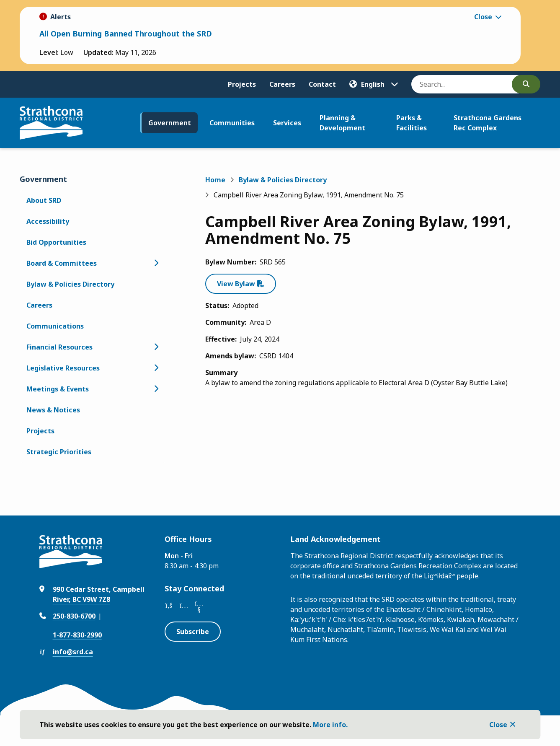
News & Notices (53, 410)
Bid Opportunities (56, 242)
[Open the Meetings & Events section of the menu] (156, 389)
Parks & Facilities (412, 123)
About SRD (44, 200)
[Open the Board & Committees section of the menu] (156, 263)
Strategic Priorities (59, 452)
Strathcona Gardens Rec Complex (488, 123)
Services (287, 123)
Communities (232, 123)
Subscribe (193, 632)
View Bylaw (236, 284)
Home (215, 180)
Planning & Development (342, 123)
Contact (322, 84)
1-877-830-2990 (77, 635)
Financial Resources (59, 347)
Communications (55, 326)
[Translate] (374, 84)
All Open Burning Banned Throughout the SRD (126, 34)
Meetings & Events (58, 389)
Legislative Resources (63, 368)
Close (498, 725)
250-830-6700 (74, 616)
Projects (242, 84)
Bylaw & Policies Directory (70, 284)
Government (170, 123)
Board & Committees (62, 263)
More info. (330, 725)
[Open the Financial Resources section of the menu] (156, 347)
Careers (282, 84)
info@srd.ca (73, 652)
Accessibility (48, 221)
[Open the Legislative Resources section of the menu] (156, 368)
